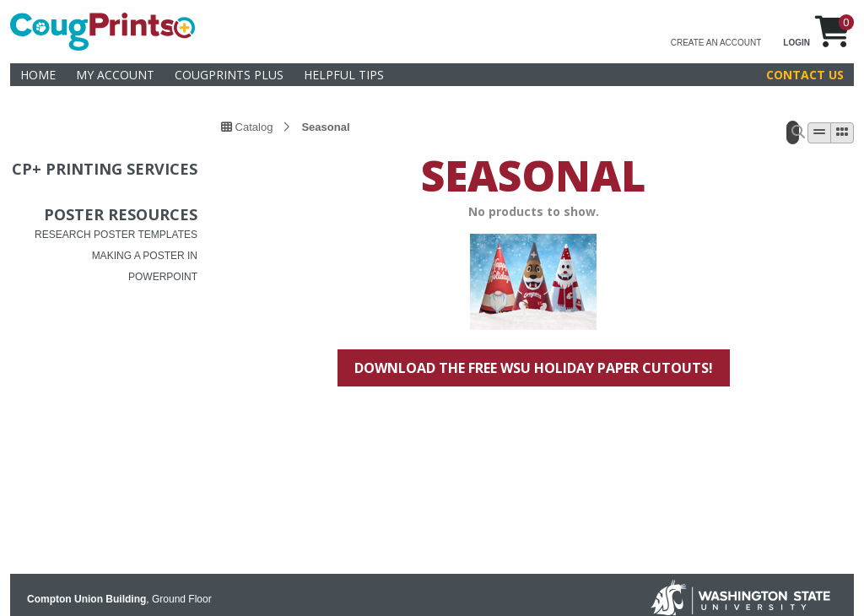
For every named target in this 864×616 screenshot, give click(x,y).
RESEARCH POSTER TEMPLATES (116, 235)
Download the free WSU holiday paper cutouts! (534, 368)
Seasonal (325, 127)
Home (38, 75)
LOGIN (796, 43)
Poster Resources (121, 214)
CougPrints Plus (229, 75)
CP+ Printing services (105, 169)
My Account (115, 75)
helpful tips (344, 75)
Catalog (247, 127)
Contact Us (805, 75)
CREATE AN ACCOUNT (716, 43)
